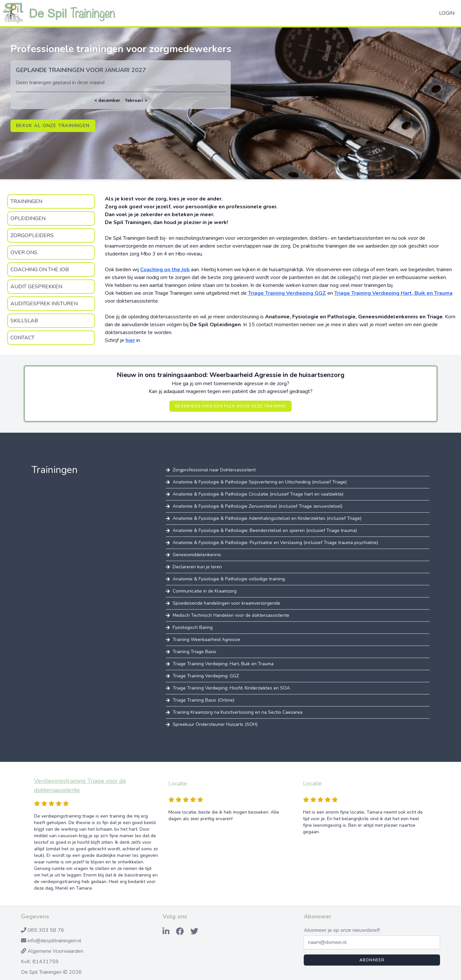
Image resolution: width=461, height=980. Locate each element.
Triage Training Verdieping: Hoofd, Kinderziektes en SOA (231, 688)
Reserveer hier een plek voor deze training (230, 406)
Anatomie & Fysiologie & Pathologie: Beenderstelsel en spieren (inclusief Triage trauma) (265, 530)
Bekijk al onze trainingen (53, 126)
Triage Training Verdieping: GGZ (206, 676)
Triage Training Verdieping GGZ (287, 293)
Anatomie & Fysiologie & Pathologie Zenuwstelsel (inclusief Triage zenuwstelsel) (258, 506)
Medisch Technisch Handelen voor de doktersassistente (231, 615)
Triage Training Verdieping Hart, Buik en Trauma (393, 293)
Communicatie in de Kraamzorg (205, 591)
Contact (22, 338)
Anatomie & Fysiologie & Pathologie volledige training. (229, 579)
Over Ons (24, 253)
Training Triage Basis (194, 652)
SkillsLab (24, 321)
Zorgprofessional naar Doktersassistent (214, 470)
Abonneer (372, 960)
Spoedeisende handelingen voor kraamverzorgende (226, 603)
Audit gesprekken (36, 287)
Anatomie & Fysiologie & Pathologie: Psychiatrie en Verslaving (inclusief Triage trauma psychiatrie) (275, 543)
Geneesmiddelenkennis (197, 555)
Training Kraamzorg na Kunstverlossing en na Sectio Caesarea (238, 712)
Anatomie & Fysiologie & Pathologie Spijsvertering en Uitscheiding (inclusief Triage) (260, 482)
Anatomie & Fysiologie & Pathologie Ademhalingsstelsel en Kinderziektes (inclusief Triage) (267, 518)
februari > (136, 100)
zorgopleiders (32, 236)
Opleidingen (28, 218)
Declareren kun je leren (197, 567)
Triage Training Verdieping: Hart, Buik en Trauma (223, 664)
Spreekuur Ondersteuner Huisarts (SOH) (215, 724)
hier (130, 340)
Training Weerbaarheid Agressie (206, 640)
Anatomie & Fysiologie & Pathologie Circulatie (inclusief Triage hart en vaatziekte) (258, 494)
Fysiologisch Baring (193, 627)
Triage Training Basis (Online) (203, 700)
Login (447, 13)
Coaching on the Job (40, 270)
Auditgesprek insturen (44, 304)
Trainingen (26, 201)
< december (107, 100)
